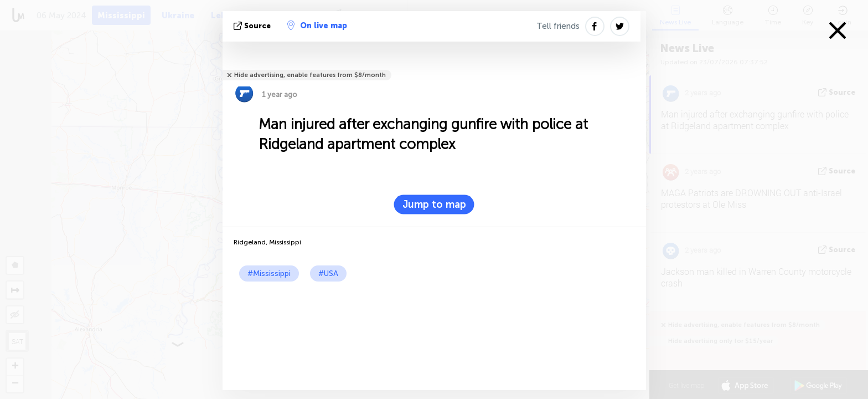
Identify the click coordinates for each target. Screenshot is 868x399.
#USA (328, 273)
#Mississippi (269, 273)
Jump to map (434, 204)
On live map (317, 25)
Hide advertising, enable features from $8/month (310, 75)
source (253, 26)
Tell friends (558, 26)
